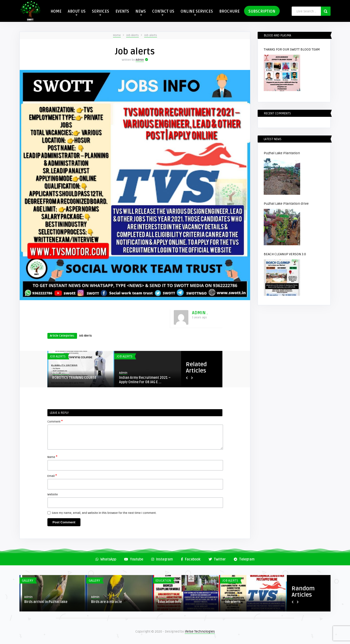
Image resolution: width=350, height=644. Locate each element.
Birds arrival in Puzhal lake (46, 602)
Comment (55, 421)
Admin (140, 60)
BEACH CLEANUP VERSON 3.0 (285, 254)
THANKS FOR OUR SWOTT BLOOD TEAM (292, 49)
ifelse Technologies (200, 631)
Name (52, 457)
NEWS (141, 12)
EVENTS (122, 11)
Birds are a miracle (106, 602)
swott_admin (61, 373)
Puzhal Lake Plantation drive (286, 204)
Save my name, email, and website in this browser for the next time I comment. (104, 513)
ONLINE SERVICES (197, 12)
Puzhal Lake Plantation (282, 153)
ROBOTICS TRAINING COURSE (74, 378)
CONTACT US (163, 12)
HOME (56, 11)
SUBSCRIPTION (262, 11)
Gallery (28, 581)
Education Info (170, 602)
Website (53, 495)
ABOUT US (77, 12)
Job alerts (151, 35)
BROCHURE (229, 11)
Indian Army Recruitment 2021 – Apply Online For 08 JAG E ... (145, 380)
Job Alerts (132, 35)
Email (52, 476)
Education (163, 581)
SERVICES (101, 12)
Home (117, 35)
